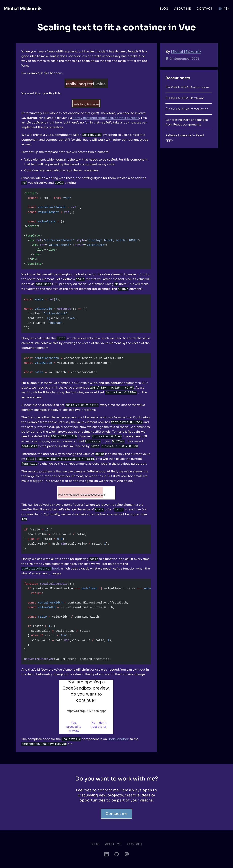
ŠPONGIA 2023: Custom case (187, 87)
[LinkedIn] (106, 854)
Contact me (117, 814)
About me (182, 9)
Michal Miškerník (23, 9)
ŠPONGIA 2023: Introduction (187, 109)
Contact (205, 9)
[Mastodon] (127, 854)
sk (227, 9)
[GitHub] (117, 854)
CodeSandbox (118, 739)
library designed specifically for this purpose (106, 118)
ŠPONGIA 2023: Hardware (185, 98)
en (221, 9)
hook (40, 569)
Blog (164, 9)
